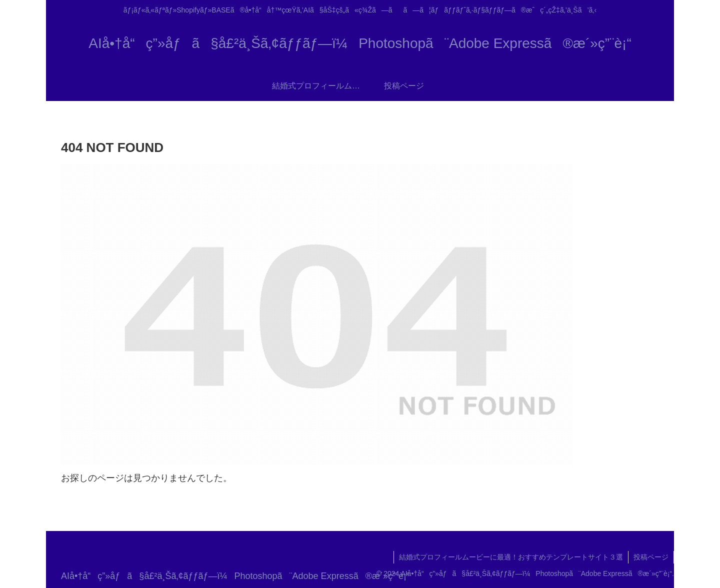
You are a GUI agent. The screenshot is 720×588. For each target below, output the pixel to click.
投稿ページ (651, 557)
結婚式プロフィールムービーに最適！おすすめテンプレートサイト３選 (511, 557)
